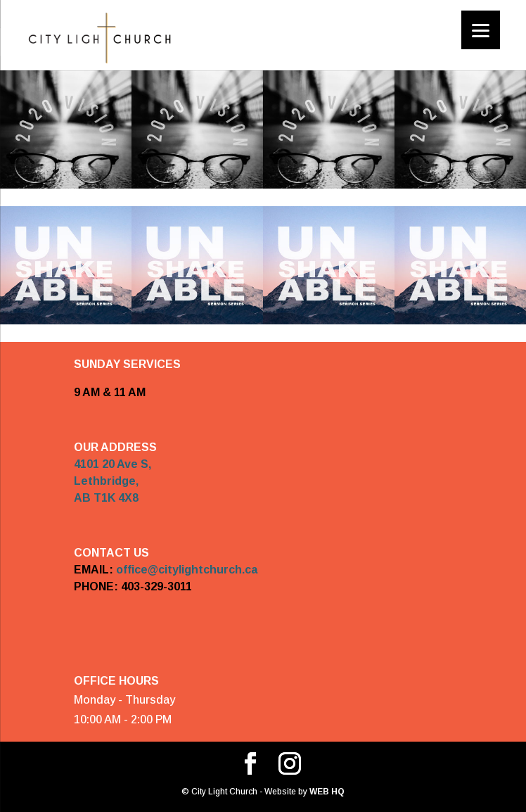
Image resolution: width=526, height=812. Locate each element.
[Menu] (481, 30)
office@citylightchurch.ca (187, 570)
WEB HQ (326, 792)
